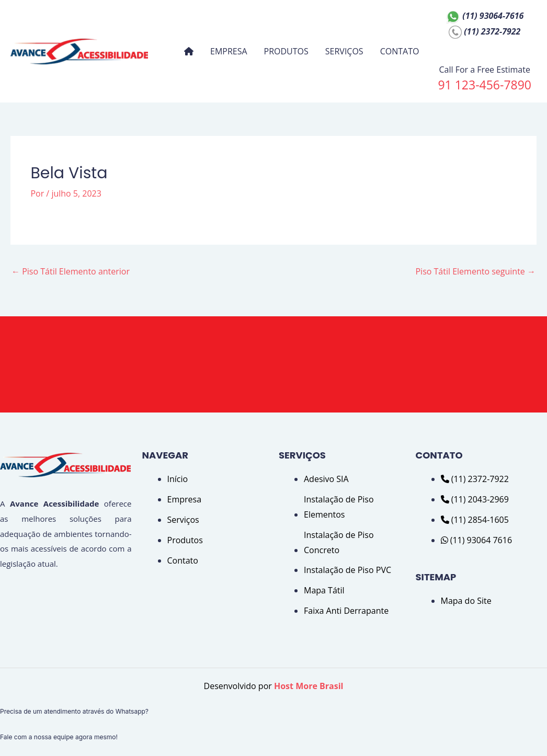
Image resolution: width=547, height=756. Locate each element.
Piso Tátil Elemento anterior (71, 271)
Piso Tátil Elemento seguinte (475, 271)
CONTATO (400, 51)
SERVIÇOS (344, 51)
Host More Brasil (309, 686)
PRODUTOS (286, 51)
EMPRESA (229, 51)
